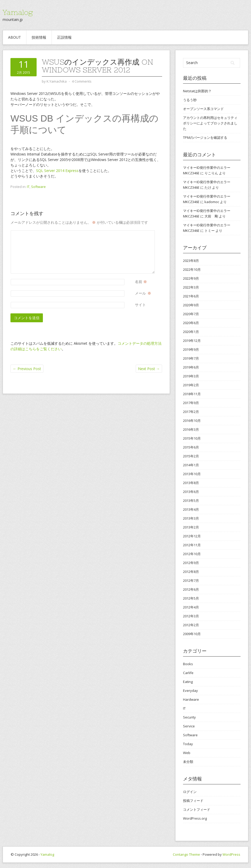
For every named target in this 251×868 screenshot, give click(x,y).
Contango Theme (186, 854)
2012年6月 (191, 589)
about (15, 37)
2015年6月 (191, 447)
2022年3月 (191, 287)
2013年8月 (191, 483)
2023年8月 (191, 261)
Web (187, 753)
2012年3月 (191, 616)
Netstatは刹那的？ (197, 91)
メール (140, 293)
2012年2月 (191, 625)
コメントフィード (197, 809)
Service (189, 726)
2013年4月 (191, 509)
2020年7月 (191, 314)
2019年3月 (191, 376)
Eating (188, 682)
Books (188, 664)
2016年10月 (192, 421)
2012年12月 (192, 536)
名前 (139, 282)
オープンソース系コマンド (203, 109)
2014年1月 (191, 465)
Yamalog (18, 12)
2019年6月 (191, 367)
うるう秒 (190, 100)
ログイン (190, 792)
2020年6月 (191, 323)
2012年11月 (192, 545)
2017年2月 (191, 412)
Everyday (190, 691)
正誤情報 (64, 37)
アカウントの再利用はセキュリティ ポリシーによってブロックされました (210, 123)
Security (189, 717)
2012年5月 (191, 598)
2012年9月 (191, 563)
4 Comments (82, 81)
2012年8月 (191, 572)
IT (28, 187)
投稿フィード (193, 801)
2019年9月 (191, 349)
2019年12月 (192, 341)
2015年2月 (191, 456)
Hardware (191, 699)
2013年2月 (191, 527)
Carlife (188, 673)
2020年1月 (191, 332)
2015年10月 (192, 438)
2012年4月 (191, 607)
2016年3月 (191, 429)
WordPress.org (195, 818)
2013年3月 (191, 518)
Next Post (149, 369)
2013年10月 (192, 474)
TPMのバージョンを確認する (205, 137)
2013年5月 (191, 501)
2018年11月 (192, 394)
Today (188, 744)
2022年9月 (191, 278)
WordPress (231, 854)
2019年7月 (191, 358)
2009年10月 (192, 634)
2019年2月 (191, 385)
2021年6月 (191, 296)
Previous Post (27, 369)
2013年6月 (191, 492)
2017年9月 (191, 403)
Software (38, 187)
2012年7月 (191, 580)
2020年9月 (191, 305)
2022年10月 (192, 269)
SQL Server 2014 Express (57, 171)
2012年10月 (192, 554)
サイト (140, 305)
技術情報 (39, 37)
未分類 (188, 762)
